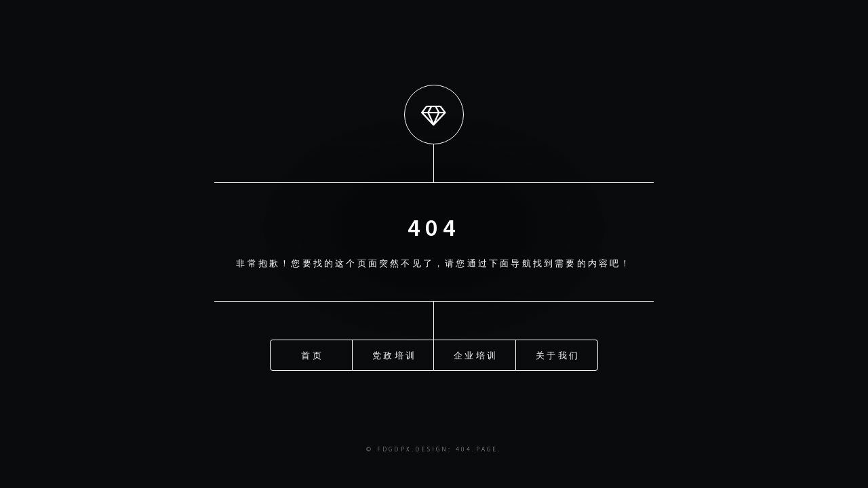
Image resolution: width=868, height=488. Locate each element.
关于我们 (558, 354)
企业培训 (476, 354)
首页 (312, 354)
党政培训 (394, 354)
